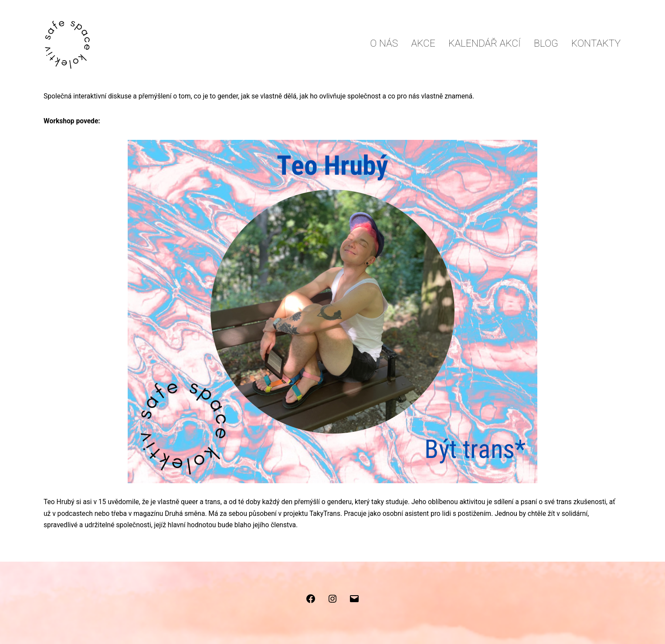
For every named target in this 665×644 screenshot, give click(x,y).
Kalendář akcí (485, 43)
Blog (546, 43)
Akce (423, 43)
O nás (384, 43)
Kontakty (596, 43)
